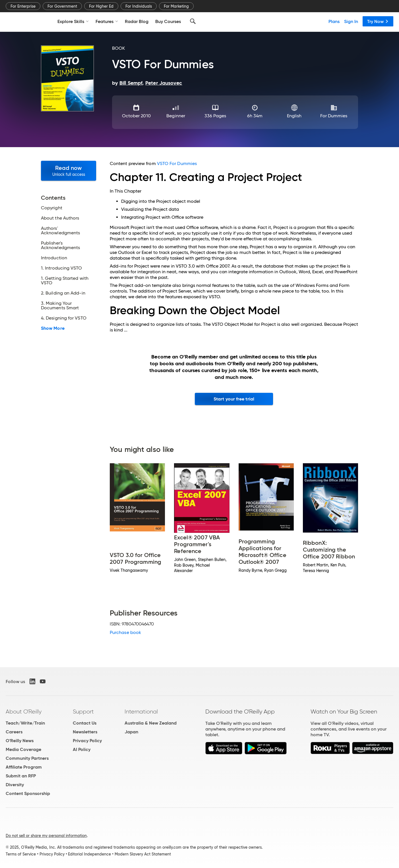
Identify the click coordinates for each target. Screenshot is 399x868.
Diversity (15, 785)
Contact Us (85, 723)
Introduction (54, 258)
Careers (14, 732)
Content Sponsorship (28, 793)
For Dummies (334, 116)
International (141, 711)
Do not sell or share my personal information (46, 836)
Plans (334, 21)
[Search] (193, 21)
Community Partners (27, 758)
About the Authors (60, 218)
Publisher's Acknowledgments (60, 245)
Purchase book (125, 632)
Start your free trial (234, 399)
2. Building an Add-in (63, 293)
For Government (62, 6)
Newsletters (85, 732)
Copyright (52, 208)
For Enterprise (23, 6)
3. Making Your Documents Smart (60, 306)
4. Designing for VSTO (64, 318)
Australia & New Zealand (151, 723)
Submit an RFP (21, 776)
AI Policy (82, 749)
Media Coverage (23, 749)
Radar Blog (137, 21)
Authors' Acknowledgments (60, 231)
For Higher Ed (101, 6)
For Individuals (139, 6)
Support (83, 711)
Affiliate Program (24, 767)
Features (107, 21)
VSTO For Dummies (177, 163)
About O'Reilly (24, 711)
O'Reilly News (20, 741)
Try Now (378, 21)
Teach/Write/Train (25, 723)
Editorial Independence (89, 854)
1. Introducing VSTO (62, 268)
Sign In (351, 21)
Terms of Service (21, 854)
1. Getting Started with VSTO (65, 281)
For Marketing (176, 6)
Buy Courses (168, 21)
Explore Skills (73, 21)
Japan (131, 732)
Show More (53, 328)
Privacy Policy (87, 741)
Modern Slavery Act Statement (143, 854)
